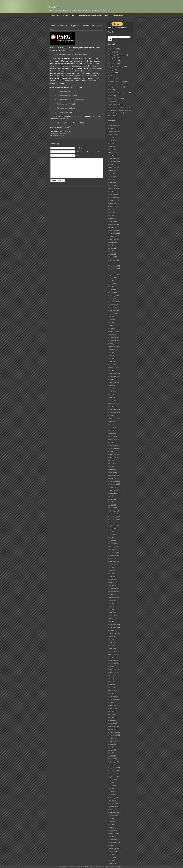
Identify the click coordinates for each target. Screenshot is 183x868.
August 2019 (113, 350)
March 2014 (113, 544)
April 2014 (112, 541)
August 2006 (113, 816)
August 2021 (113, 278)
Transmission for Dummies (118, 108)
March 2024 (113, 185)
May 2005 (112, 860)
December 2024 (114, 158)
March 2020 (113, 329)
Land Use (112, 64)
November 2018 (114, 376)
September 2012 (114, 598)
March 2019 (113, 365)
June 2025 (112, 140)
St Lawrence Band (115, 99)
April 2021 (112, 290)
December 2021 (114, 266)
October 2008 (113, 738)
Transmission (63, 134)
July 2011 (112, 639)
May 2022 (112, 251)
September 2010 (114, 669)
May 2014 (112, 538)
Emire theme (85, 867)
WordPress (121, 867)
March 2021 (113, 293)
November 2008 (114, 735)
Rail (110, 90)
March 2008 (113, 759)
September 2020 (114, 311)
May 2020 (112, 323)
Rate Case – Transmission (118, 93)
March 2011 (113, 651)
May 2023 (112, 215)
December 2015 (114, 481)
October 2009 (113, 702)
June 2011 (112, 642)
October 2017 (113, 415)
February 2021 (114, 296)
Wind (110, 116)
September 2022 (114, 239)
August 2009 (113, 708)
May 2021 (112, 287)
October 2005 (113, 846)
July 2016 (112, 460)
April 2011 (112, 648)
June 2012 (112, 607)
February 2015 (114, 511)
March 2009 (113, 723)
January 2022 (113, 263)
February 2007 (114, 798)
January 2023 (113, 227)
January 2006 (113, 837)
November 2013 (114, 556)
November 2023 (114, 197)
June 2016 (112, 463)
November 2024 (114, 161)
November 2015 (114, 484)
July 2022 (112, 245)
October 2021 (113, 272)
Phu (106, 867)
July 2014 (112, 532)
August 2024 (113, 170)
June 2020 (112, 320)
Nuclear (111, 73)
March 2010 (113, 687)
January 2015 (113, 514)
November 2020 (114, 305)
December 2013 (114, 553)
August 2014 (113, 529)
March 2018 (113, 400)
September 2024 (114, 167)
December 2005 (114, 840)
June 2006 (112, 822)
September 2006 (114, 813)
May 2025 (112, 143)
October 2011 (113, 630)
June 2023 (112, 212)
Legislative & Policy (116, 67)
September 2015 (114, 490)
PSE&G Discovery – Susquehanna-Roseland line (72, 25)
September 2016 (114, 454)
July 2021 (112, 281)
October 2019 (113, 344)
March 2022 (113, 257)
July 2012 (112, 604)
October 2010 (113, 666)
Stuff (110, 102)
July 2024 (112, 173)
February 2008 (114, 762)
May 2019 (112, 359)
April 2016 (112, 469)
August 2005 (113, 852)
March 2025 (113, 149)
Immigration (113, 58)
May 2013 (112, 574)
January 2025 (113, 155)
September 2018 (114, 382)
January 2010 (113, 693)
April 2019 (112, 362)
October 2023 (113, 200)
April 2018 (112, 397)
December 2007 (114, 768)
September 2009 (114, 705)
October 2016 (113, 451)
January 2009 (113, 729)
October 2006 (113, 810)
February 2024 (114, 188)
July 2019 (112, 353)
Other (110, 76)
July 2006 (112, 819)
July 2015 (112, 496)
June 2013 (112, 571)
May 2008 (112, 753)
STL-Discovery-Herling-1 (66, 91)
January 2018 (113, 406)
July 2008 (112, 747)
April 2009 (112, 720)
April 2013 (112, 577)
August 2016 (113, 457)
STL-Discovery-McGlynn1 (66, 96)
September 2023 (114, 203)
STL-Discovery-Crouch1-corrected (70, 100)
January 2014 (113, 550)
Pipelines (112, 79)
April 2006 (112, 828)
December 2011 (114, 625)
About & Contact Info (66, 15)
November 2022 (114, 233)
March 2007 (113, 795)
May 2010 (112, 681)
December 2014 (114, 517)
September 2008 (114, 741)
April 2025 (112, 146)
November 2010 (114, 663)
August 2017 (113, 421)
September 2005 (114, 849)
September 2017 (114, 418)
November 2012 (114, 592)
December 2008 (114, 732)
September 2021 (114, 275)
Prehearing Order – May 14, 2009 (70, 123)
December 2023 (114, 194)
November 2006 (114, 807)
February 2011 (114, 654)
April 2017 (112, 433)
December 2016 (114, 445)
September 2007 (114, 777)
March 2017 (113, 436)
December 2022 (114, 230)
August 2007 (113, 780)
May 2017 (112, 430)
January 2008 (113, 765)
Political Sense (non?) (117, 82)
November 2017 (114, 412)
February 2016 (114, 475)
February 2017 (114, 439)
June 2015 (112, 499)
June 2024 (112, 176)
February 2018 (114, 403)
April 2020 (112, 326)
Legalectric (55, 7)
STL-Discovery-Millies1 (65, 104)
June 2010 (112, 678)
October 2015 (113, 487)
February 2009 (114, 726)
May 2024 (112, 179)
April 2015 (112, 505)
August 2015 (113, 493)
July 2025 (112, 137)
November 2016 (114, 448)
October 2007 (113, 774)
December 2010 (114, 660)
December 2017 (114, 409)
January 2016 (113, 478)
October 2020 (113, 308)
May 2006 (112, 825)
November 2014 (114, 520)
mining (111, 70)
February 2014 (114, 547)
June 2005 (112, 858)
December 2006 (114, 804)
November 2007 (114, 771)
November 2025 (114, 125)
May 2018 (112, 394)
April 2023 (112, 218)
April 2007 (112, 792)
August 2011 (113, 636)
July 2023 (112, 209)
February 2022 (114, 260)
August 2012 (113, 601)
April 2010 (112, 684)
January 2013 (113, 586)
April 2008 (112, 756)
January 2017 (113, 442)
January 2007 (113, 801)
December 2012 (114, 589)
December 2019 (114, 338)
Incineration (113, 61)
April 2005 (112, 864)
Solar (110, 96)
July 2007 (112, 783)
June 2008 (112, 750)
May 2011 (112, 645)
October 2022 (113, 236)
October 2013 (113, 559)
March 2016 (113, 472)
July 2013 (112, 568)
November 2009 (114, 699)
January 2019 (113, 370)
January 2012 (113, 621)
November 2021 (114, 269)
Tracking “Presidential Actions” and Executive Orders (100, 15)
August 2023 (113, 206)
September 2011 (114, 633)
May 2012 (112, 610)
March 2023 (113, 221)
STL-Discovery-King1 (64, 112)
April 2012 (112, 613)
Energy (111, 52)
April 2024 (112, 182)
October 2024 (113, 164)
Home (52, 15)
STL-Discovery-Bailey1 (65, 108)
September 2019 (114, 347)
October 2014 (113, 523)
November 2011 (114, 627)
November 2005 (114, 843)
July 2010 (112, 675)
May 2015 (112, 502)
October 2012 (113, 595)
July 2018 (112, 388)
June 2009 (112, 714)
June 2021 (112, 284)
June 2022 (112, 248)
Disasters (112, 49)
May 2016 (112, 466)
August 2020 (113, 314)
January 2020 (113, 335)
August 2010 (113, 672)
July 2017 (112, 424)
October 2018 (113, 380)
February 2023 (114, 224)
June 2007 (112, 786)
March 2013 (113, 580)
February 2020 (114, 332)
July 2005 (112, 855)
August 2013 (113, 565)
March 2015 (113, 508)
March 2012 (113, 615)
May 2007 (112, 789)
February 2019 (114, 368)
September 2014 (114, 526)
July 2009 (112, 711)
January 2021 (113, 299)
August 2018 (113, 385)
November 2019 (114, 341)
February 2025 (114, 152)
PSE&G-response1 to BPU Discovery (71, 54)
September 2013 (114, 562)
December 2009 (114, 696)
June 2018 (112, 391)
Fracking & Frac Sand (116, 55)
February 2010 (114, 690)
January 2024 (113, 191)
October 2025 (113, 129)
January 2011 (113, 657)
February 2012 (114, 619)
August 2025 (113, 135)
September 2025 (114, 131)
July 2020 (112, 317)
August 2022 (113, 242)
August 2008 (113, 744)
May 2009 (112, 717)
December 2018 (114, 374)
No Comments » (58, 136)
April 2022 (112, 254)
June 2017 (112, 427)
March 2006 (113, 831)
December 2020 (114, 302)
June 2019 (112, 356)
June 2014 (112, 535)
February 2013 (114, 583)
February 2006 (114, 834)
